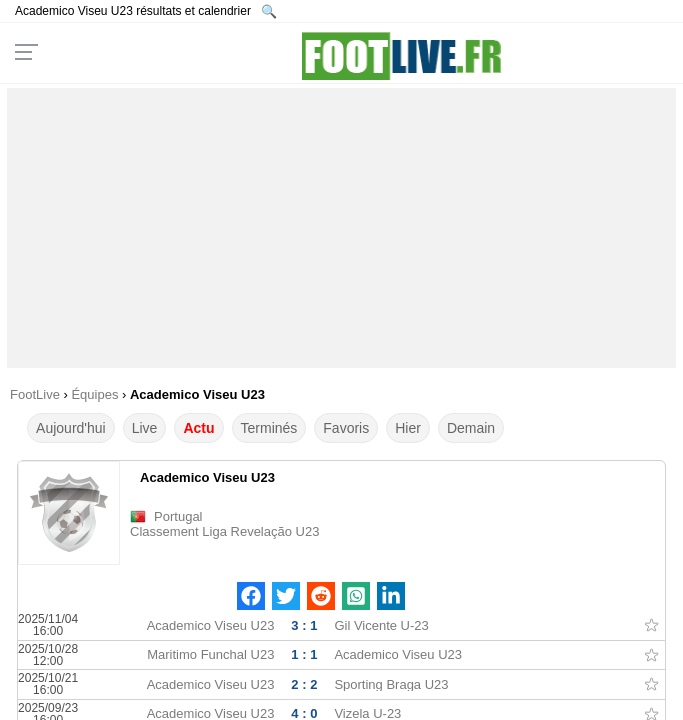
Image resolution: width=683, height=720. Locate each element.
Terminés (269, 428)
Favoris (346, 428)
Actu (198, 428)
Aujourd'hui (71, 428)
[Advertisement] (341, 228)
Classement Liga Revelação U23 (224, 531)
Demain (471, 428)
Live (145, 428)
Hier (408, 428)
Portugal (178, 516)
